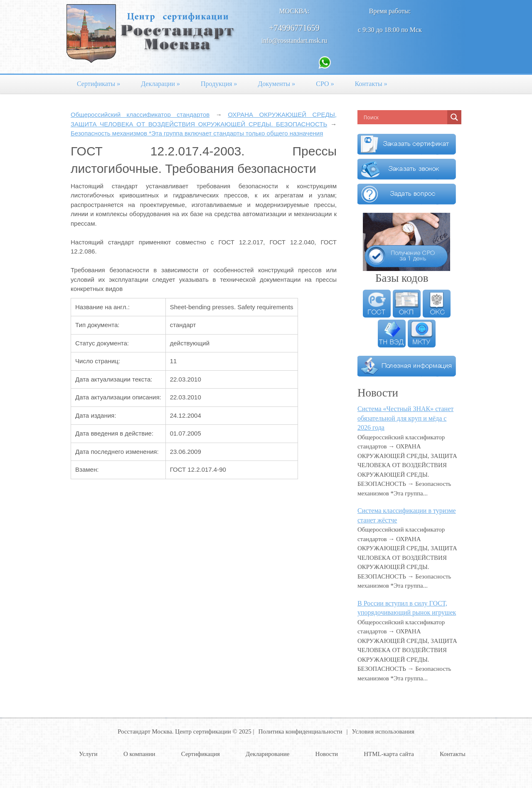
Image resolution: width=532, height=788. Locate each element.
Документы (277, 84)
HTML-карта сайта (389, 754)
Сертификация (201, 754)
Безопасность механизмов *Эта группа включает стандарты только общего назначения (197, 133)
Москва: (294, 11)
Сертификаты (99, 84)
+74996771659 (294, 28)
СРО (325, 84)
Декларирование (267, 754)
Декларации (160, 84)
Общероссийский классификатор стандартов (140, 115)
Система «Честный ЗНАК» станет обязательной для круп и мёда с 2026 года (405, 418)
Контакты (371, 84)
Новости (327, 754)
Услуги (88, 754)
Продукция (219, 84)
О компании (139, 754)
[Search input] (404, 117)
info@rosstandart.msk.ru (294, 41)
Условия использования (383, 731)
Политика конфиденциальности (300, 731)
